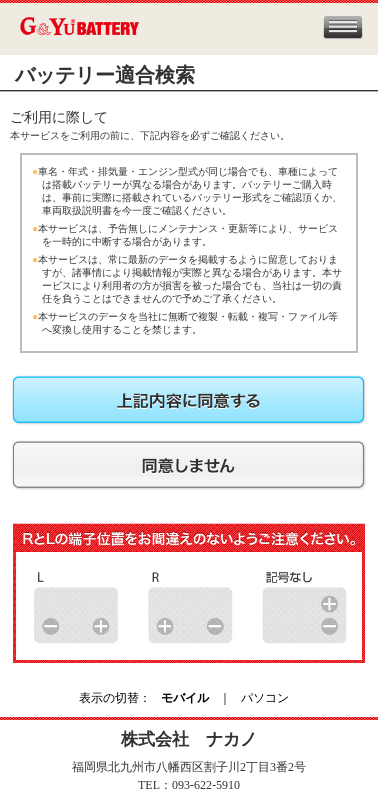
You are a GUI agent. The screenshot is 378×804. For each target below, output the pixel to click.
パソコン (265, 698)
